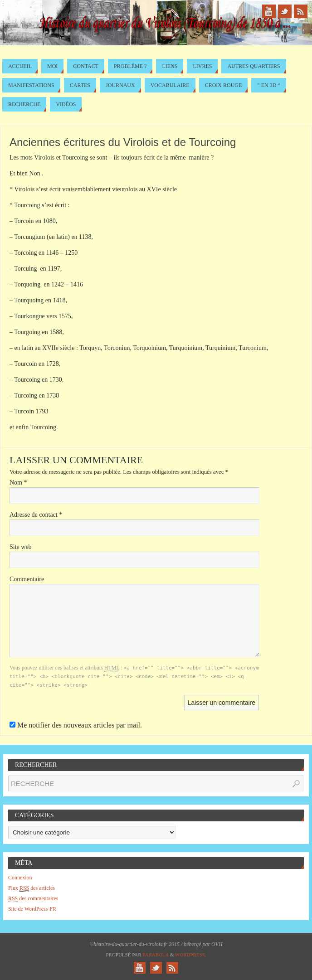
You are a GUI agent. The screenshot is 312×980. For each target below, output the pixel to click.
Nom (18, 483)
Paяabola (156, 955)
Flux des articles (32, 888)
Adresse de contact (36, 515)
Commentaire (27, 579)
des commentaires (33, 899)
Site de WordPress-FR (32, 909)
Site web (21, 547)
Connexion (20, 878)
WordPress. (191, 955)
